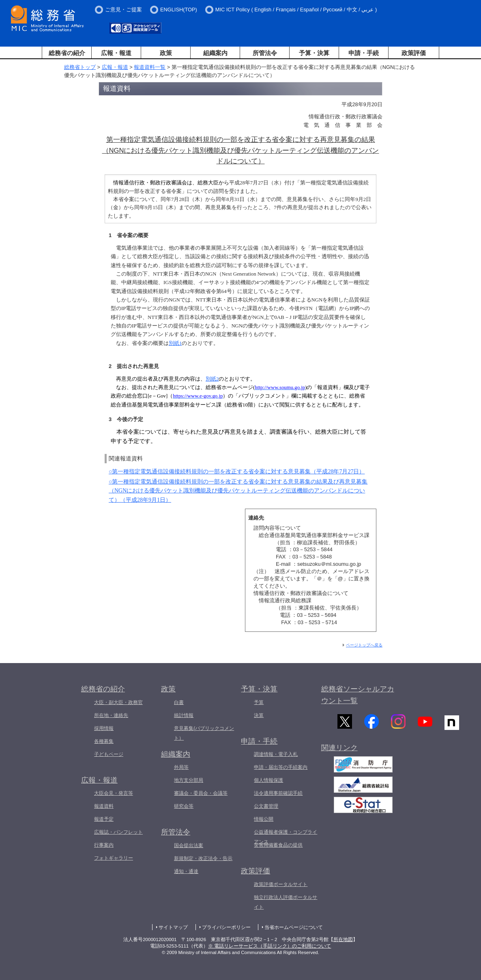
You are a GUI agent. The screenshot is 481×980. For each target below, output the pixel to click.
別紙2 (212, 379)
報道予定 (104, 819)
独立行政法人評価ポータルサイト (286, 902)
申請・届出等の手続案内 (281, 767)
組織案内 (215, 53)
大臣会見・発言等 (114, 793)
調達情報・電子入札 (276, 754)
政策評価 (414, 53)
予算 (259, 702)
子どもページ (109, 754)
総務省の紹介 (67, 53)
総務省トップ (80, 67)
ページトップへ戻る (364, 645)
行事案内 (104, 845)
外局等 (181, 767)
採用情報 (104, 728)
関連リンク (339, 752)
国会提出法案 (189, 845)
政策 (166, 53)
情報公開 (264, 819)
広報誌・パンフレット (118, 832)
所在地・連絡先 (111, 715)
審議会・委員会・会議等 (201, 793)
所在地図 (343, 939)
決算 (259, 715)
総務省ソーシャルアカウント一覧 (358, 695)
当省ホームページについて (294, 927)
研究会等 (184, 806)
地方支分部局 (189, 780)
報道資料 (104, 806)
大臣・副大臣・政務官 (118, 702)
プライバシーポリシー (226, 927)
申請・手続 (364, 53)
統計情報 (184, 715)
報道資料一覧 (150, 67)
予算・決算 (314, 53)
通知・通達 (186, 871)
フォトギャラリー (114, 858)
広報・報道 (116, 53)
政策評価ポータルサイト (281, 884)
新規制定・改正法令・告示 (203, 858)
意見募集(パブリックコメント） (204, 733)
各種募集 (104, 741)
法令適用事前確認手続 (278, 793)
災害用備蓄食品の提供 (278, 845)
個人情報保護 (268, 780)
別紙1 (175, 343)
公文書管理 (266, 806)
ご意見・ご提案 (123, 10)
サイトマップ (173, 927)
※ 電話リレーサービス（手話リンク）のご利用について (269, 946)
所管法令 (265, 53)
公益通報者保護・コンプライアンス (286, 837)
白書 (179, 702)
